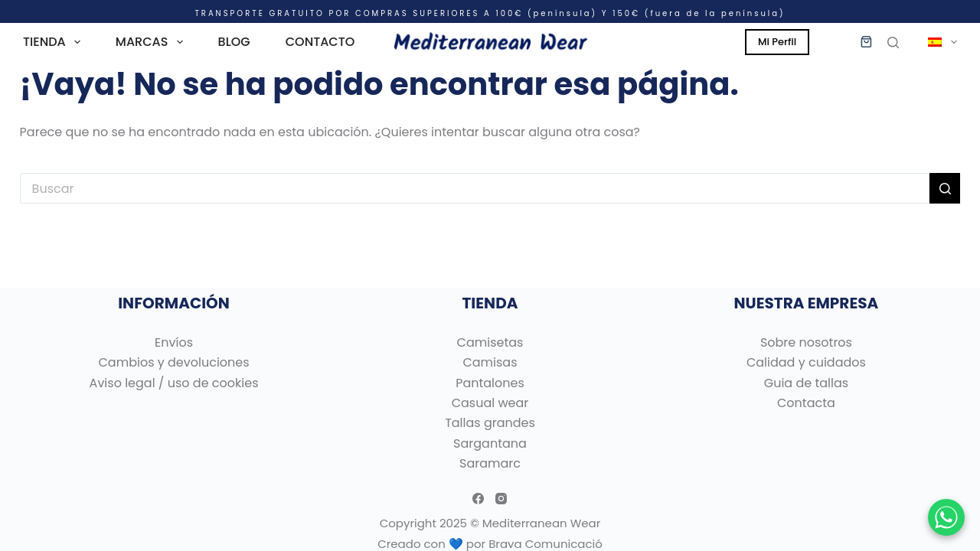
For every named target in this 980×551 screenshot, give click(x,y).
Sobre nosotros (806, 342)
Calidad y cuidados (806, 362)
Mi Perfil (777, 42)
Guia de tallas (806, 383)
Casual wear (490, 403)
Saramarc (490, 463)
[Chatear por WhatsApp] (946, 517)
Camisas (490, 362)
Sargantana (490, 443)
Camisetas (490, 342)
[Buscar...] (475, 188)
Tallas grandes (490, 423)
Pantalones (490, 383)
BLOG (234, 42)
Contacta (806, 403)
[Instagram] (501, 499)
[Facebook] (478, 499)
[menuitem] (936, 42)
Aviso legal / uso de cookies (174, 383)
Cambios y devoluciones (174, 362)
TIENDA (55, 42)
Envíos (174, 342)
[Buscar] (893, 42)
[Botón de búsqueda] (945, 188)
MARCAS (152, 42)
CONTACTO (320, 42)
